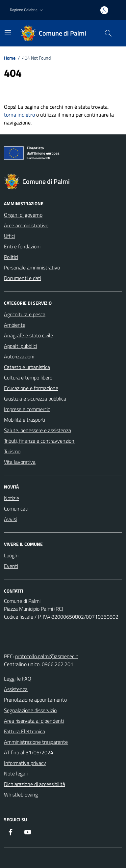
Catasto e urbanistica (27, 367)
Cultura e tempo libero (28, 378)
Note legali (16, 773)
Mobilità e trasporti (25, 420)
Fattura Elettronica (25, 731)
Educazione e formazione (31, 388)
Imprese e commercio (27, 409)
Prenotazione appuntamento (35, 700)
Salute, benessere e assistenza (38, 430)
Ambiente (15, 325)
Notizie (12, 498)
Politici (11, 257)
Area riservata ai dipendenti (34, 721)
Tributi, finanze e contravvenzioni (40, 441)
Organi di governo (23, 215)
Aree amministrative (26, 225)
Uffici (9, 236)
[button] (27, 10)
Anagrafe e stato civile (28, 335)
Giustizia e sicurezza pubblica (35, 399)
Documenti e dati (23, 278)
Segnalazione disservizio (30, 710)
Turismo (12, 451)
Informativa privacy (25, 763)
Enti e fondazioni (22, 246)
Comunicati (16, 509)
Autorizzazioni (19, 356)
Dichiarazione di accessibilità (35, 784)
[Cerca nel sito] (108, 33)
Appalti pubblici (20, 346)
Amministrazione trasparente (36, 742)
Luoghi (11, 555)
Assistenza (16, 689)
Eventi (11, 566)
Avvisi (10, 519)
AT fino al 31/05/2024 (29, 752)
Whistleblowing (21, 795)
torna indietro (19, 115)
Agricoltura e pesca (25, 314)
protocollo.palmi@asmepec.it (47, 656)
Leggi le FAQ (18, 679)
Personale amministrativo (32, 267)
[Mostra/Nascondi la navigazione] (8, 33)
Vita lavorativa (20, 462)
